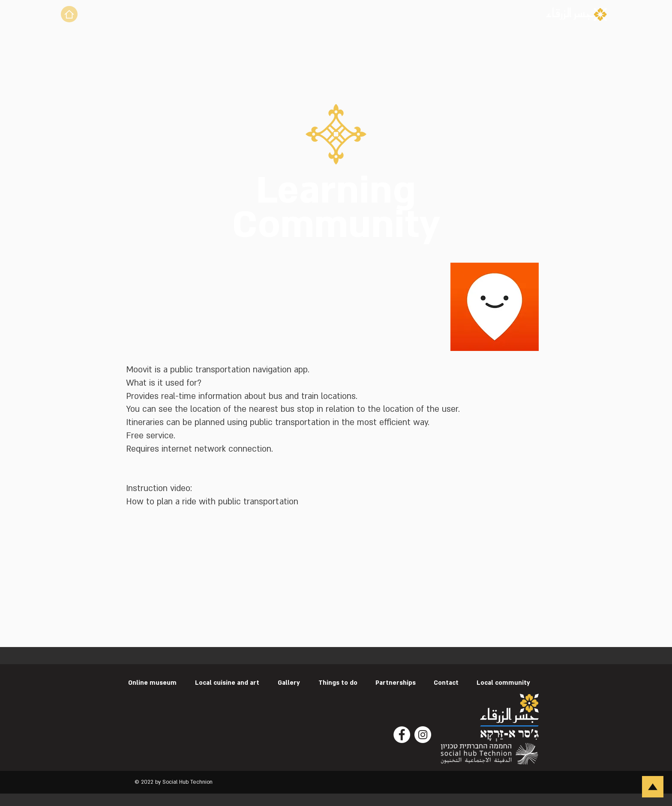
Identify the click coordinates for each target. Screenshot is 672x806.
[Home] (69, 14)
